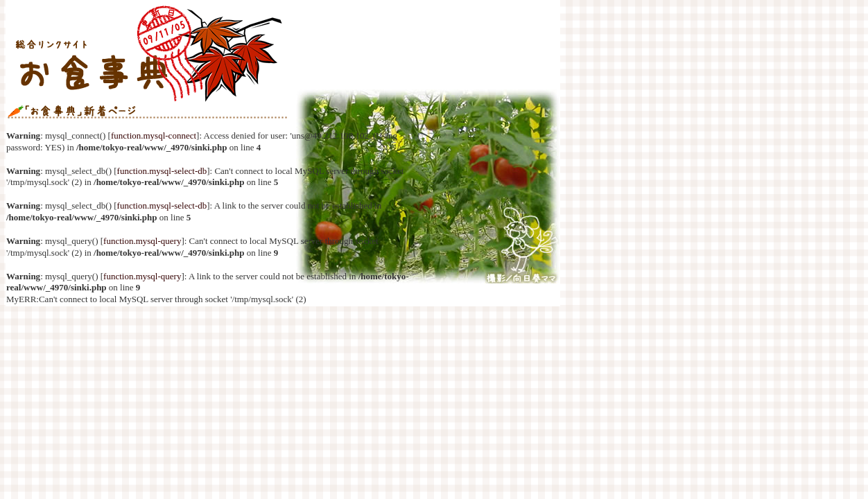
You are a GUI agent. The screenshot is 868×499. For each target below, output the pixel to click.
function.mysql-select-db (162, 171)
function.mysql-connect (154, 135)
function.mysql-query (142, 241)
